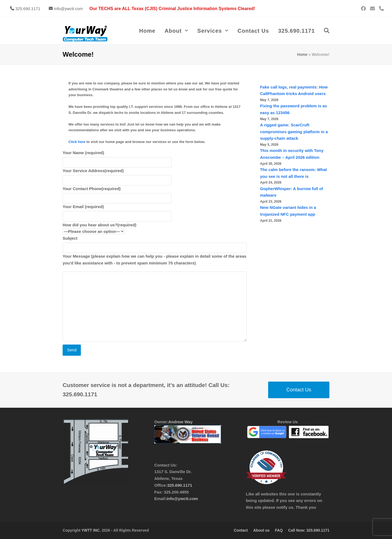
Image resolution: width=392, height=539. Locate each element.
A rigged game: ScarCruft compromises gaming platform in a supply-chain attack (294, 132)
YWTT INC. (91, 530)
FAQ (279, 530)
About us (261, 530)
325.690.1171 (28, 9)
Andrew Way (180, 422)
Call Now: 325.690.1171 (309, 530)
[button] (327, 31)
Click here (77, 142)
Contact (241, 530)
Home (302, 54)
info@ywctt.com (68, 9)
